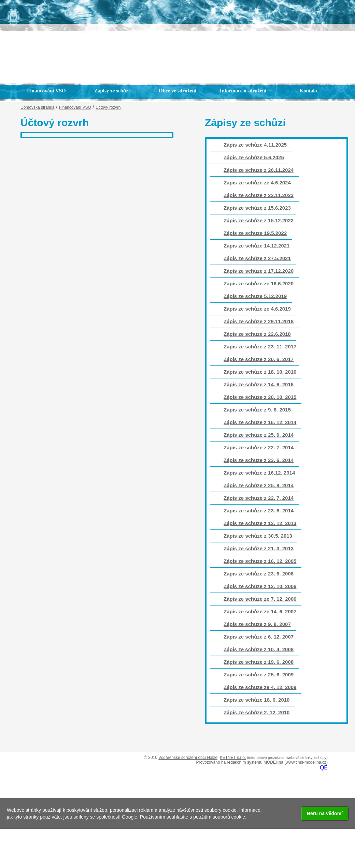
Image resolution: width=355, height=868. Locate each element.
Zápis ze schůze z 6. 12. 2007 (259, 637)
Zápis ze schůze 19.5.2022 (255, 233)
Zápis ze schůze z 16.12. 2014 (259, 473)
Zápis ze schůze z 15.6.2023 (257, 208)
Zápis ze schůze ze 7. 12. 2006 (260, 599)
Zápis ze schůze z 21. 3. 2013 (259, 548)
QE (324, 768)
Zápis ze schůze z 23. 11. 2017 (260, 347)
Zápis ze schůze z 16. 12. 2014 (260, 422)
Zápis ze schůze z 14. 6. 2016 (259, 384)
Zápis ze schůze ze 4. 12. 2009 (260, 687)
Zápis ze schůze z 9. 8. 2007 (257, 624)
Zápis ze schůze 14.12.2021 (257, 246)
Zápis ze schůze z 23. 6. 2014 (259, 460)
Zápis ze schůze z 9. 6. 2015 (257, 410)
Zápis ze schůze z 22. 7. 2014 (259, 447)
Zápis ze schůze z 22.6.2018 (257, 334)
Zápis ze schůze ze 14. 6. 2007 (260, 611)
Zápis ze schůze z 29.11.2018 (259, 321)
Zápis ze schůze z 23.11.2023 (259, 195)
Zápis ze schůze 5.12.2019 (255, 296)
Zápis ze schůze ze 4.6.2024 (257, 183)
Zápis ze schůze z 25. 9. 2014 (259, 435)
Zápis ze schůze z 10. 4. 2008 (259, 649)
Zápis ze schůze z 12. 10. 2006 (260, 586)
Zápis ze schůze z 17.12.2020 (259, 271)
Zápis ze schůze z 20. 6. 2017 (259, 359)
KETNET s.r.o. (233, 758)
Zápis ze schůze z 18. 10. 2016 (260, 372)
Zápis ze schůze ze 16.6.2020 (259, 283)
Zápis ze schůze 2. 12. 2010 (257, 712)
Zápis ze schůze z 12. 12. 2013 (260, 523)
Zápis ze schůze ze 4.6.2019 (257, 309)
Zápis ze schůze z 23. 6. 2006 (259, 574)
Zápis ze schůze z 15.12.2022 (259, 220)
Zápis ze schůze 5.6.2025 (254, 157)
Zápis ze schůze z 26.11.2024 (259, 170)
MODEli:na (273, 762)
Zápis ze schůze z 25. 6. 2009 (259, 675)
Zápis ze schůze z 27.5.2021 (257, 258)
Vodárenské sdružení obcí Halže (188, 758)
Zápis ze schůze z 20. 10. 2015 (260, 397)
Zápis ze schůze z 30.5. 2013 (258, 536)
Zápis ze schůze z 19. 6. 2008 (259, 662)
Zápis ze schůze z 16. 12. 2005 (260, 561)
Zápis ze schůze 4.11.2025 (255, 145)
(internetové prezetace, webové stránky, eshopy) (287, 758)
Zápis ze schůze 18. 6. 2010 (257, 700)
